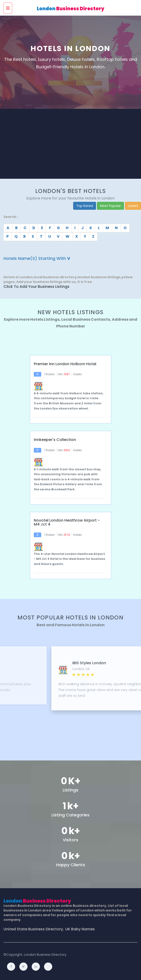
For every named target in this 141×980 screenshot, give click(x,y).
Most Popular (110, 206)
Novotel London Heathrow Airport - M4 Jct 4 (67, 522)
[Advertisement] (71, 144)
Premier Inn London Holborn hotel (65, 364)
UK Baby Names (80, 929)
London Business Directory (45, 955)
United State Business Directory (33, 929)
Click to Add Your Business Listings (36, 287)
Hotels (77, 374)
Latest (133, 206)
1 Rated (49, 374)
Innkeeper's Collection (55, 440)
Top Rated (85, 206)
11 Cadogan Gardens (52, 663)
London (71, 9)
